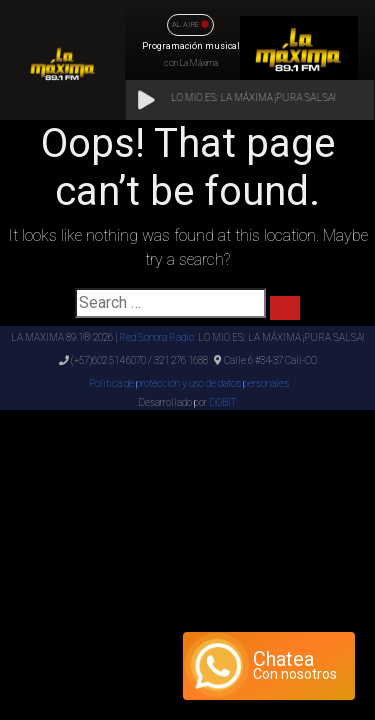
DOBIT (222, 402)
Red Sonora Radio (156, 337)
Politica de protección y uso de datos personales (188, 383)
